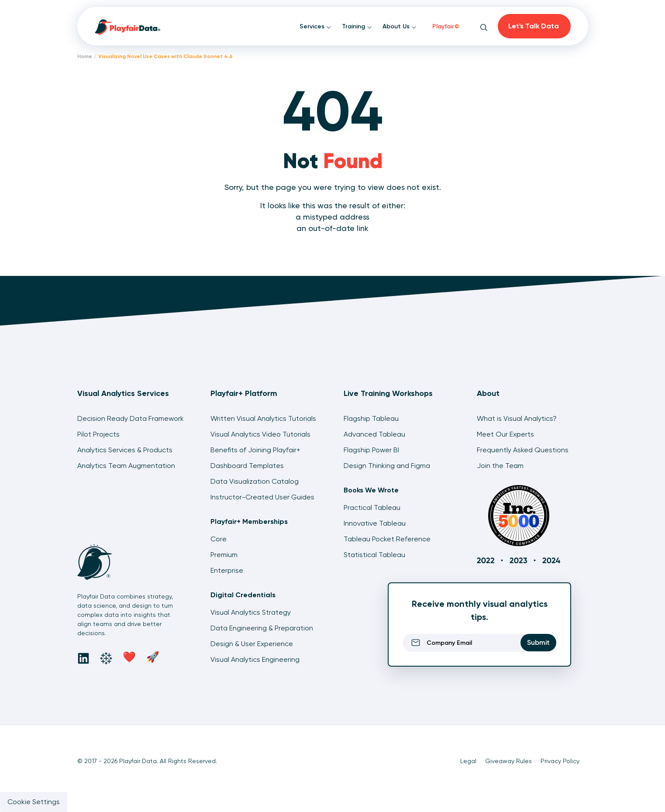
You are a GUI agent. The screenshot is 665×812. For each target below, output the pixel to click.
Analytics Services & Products (125, 450)
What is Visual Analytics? (517, 418)
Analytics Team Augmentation (126, 466)
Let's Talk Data (534, 26)
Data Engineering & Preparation (262, 628)
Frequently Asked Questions (523, 450)
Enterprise (227, 570)
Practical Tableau (372, 507)
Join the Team (500, 466)
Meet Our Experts (505, 434)
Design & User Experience (252, 644)
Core (219, 539)
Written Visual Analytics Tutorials (263, 418)
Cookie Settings (34, 802)
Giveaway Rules (508, 761)
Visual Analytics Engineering (255, 659)
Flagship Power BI (371, 450)
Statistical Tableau (374, 555)
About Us (400, 26)
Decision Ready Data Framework (131, 418)
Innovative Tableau (375, 523)
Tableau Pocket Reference (387, 539)
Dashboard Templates (247, 466)
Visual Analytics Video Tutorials (260, 434)
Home (85, 56)
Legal (468, 761)
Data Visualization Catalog (255, 481)
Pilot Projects (98, 434)
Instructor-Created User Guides (262, 497)
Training (357, 26)
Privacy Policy (560, 761)
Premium (224, 555)
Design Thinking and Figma (387, 466)
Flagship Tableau (371, 418)
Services (315, 26)
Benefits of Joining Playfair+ (255, 450)
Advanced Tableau (374, 434)
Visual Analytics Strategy (251, 612)
